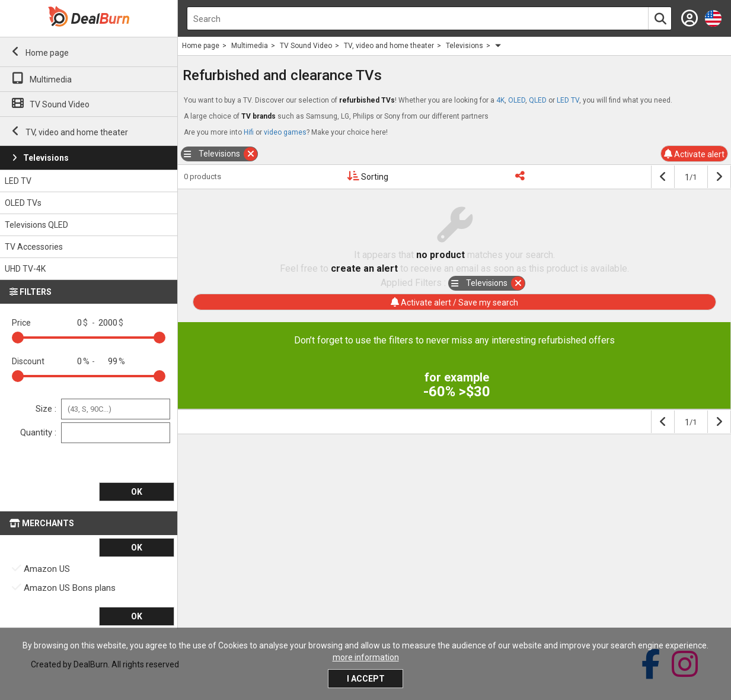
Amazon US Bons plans (64, 588)
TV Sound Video (60, 104)
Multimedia (51, 79)
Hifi (249, 132)
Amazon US (41, 569)
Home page (47, 53)
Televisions (46, 158)
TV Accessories (34, 247)
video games (285, 132)
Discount (28, 361)
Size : (46, 408)
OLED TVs (23, 203)
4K (500, 100)
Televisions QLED (36, 225)
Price (21, 322)
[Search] (660, 19)
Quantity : (38, 432)
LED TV (18, 181)
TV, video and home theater (77, 132)
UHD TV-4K (25, 269)
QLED (538, 100)
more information (366, 657)
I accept (366, 679)
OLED (517, 100)
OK (137, 492)
